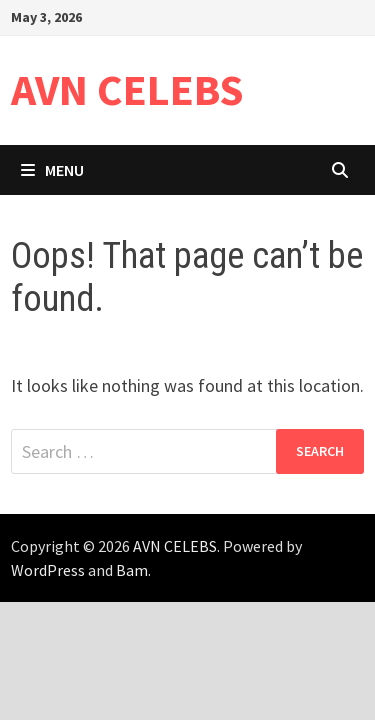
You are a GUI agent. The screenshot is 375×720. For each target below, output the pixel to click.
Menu (52, 170)
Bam (132, 570)
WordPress (48, 570)
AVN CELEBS (127, 89)
